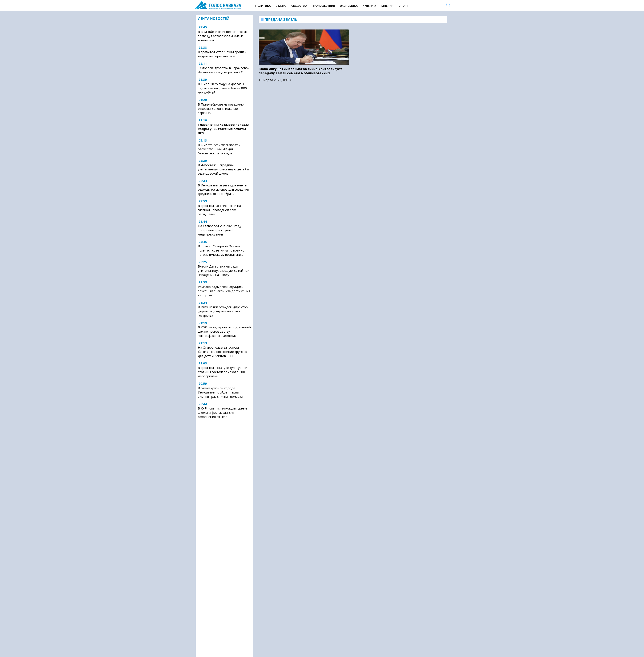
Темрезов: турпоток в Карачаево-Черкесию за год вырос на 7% (223, 70)
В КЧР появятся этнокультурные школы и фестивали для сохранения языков (223, 412)
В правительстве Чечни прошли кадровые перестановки (222, 54)
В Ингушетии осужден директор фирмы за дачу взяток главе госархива (223, 311)
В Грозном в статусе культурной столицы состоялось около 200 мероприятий (223, 372)
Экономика (349, 6)
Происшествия (323, 6)
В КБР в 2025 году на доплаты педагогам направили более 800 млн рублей (222, 88)
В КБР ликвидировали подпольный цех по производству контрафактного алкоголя (224, 331)
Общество (299, 6)
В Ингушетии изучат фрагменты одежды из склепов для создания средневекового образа (223, 189)
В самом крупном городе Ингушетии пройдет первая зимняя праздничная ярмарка (220, 392)
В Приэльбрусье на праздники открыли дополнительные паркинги (221, 108)
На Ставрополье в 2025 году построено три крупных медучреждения (220, 230)
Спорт (403, 6)
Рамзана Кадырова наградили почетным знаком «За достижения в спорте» (224, 291)
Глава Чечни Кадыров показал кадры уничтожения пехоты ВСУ (224, 129)
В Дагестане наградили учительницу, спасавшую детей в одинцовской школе (223, 169)
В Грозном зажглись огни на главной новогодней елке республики (219, 210)
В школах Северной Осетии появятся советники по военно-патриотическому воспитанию (222, 250)
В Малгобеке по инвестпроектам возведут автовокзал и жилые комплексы (223, 36)
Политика (263, 6)
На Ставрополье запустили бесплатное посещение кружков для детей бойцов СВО (222, 352)
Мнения (387, 6)
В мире (281, 6)
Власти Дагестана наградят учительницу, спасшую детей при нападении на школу (224, 270)
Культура (369, 6)
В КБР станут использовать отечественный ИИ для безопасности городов (219, 149)
